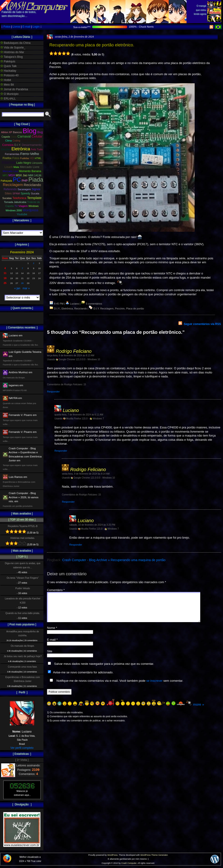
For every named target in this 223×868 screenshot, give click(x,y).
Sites (8, 193)
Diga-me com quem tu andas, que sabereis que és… (23, 565)
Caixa (14, 137)
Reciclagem (13, 185)
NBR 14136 (35, 175)
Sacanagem (24, 189)
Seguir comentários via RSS (202, 324)
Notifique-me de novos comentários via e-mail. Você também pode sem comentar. (115, 686)
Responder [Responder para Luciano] (61, 451)
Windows (34, 206)
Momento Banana (30, 171)
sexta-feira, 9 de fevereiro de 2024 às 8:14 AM (86, 474)
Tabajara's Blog (12, 57)
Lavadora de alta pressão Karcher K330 (23, 601)
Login (36, 27)
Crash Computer (129, 863)
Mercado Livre (30, 167)
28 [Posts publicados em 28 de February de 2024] (22, 283)
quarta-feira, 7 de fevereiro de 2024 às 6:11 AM (79, 415)
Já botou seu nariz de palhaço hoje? (23, 656)
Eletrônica (67, 309)
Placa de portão (135, 309)
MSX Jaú (21, 175)
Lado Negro (24, 163)
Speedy (25, 193)
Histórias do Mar (12, 52)
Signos (36, 189)
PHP (25, 181)
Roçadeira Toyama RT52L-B (23, 526)
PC (17, 180)
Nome (52, 633)
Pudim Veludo (23, 588)
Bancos (17, 132)
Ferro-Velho (30, 154)
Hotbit (6, 80)
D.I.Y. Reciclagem (103, 309)
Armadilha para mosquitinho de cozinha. (23, 633)
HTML (38, 158)
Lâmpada (37, 163)
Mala (16, 167)
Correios (8, 145)
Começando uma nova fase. (23, 667)
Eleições (6, 149)
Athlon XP (7, 132)
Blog (30, 131)
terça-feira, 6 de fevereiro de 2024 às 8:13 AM (71, 355)
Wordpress (31, 210)
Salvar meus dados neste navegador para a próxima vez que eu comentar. (104, 669)
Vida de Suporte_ (13, 48)
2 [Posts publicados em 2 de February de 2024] (34, 263)
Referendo (10, 189)
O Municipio (10, 94)
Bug (40, 132)
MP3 (5, 175)
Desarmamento (32, 145)
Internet (9, 162)
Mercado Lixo (11, 171)
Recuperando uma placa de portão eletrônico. (92, 45)
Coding (16, 141)
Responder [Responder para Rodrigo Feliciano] (53, 392)
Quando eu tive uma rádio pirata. (23, 613)
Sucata (35, 193)
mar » (26, 288)
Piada (36, 180)
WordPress (112, 855)
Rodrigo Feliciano (74, 351)
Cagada (6, 137)
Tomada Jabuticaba (15, 202)
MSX (12, 175)
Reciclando (81, 309)
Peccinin (120, 309)
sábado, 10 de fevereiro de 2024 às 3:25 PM (92, 525)
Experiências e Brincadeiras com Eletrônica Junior (23, 679)
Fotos (7, 27)
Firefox (7, 158)
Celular (37, 136)
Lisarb (9, 167)
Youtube (22, 214)
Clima (8, 141)
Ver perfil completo (22, 748)
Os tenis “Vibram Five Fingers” (23, 578)
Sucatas (7, 198)
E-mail (26, 27)
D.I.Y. (57, 309)
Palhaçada (6, 181)
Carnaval (24, 136)
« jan (17, 288)
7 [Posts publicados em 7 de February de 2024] (22, 268)
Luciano (71, 410)
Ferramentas (12, 154)
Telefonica (19, 198)
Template (34, 198)
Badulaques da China (15, 43)
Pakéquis (8, 61)
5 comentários (92, 304)
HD (32, 158)
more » (198, 710)
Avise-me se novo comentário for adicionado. (83, 678)
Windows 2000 (14, 210)
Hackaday (8, 71)
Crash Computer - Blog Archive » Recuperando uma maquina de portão (114, 560)
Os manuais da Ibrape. (23, 646)
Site (49, 657)
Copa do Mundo (30, 141)
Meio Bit (7, 85)
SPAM (16, 193)
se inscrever (154, 686)
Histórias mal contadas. (23, 538)
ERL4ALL (8, 99)
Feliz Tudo (37, 149)
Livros (16, 27)
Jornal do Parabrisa (14, 89)
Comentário (56, 590)
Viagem (23, 206)
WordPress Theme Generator (154, 855)
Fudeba (25, 158)
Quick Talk (8, 66)
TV (16, 206)
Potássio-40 (10, 75)
